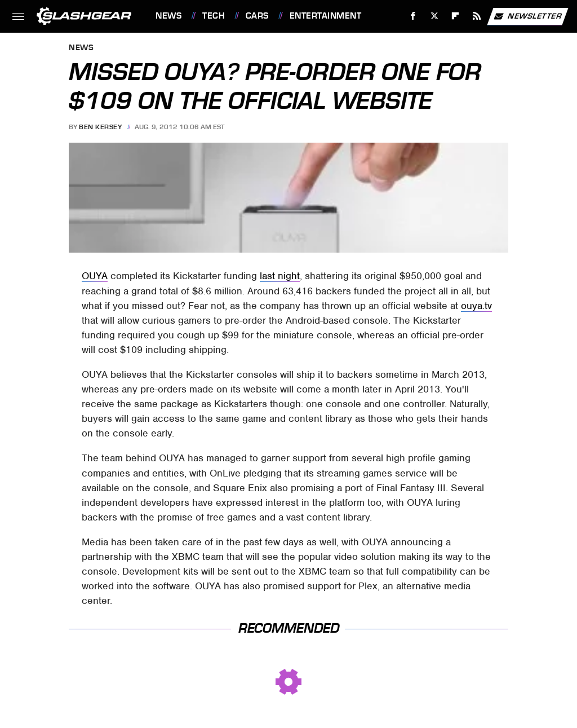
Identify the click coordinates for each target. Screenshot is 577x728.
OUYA (95, 276)
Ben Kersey (100, 127)
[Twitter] (434, 16)
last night (280, 276)
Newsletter (527, 16)
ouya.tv (476, 306)
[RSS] (477, 16)
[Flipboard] (456, 16)
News (168, 16)
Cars (257, 16)
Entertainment (326, 16)
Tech (214, 16)
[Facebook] (413, 16)
